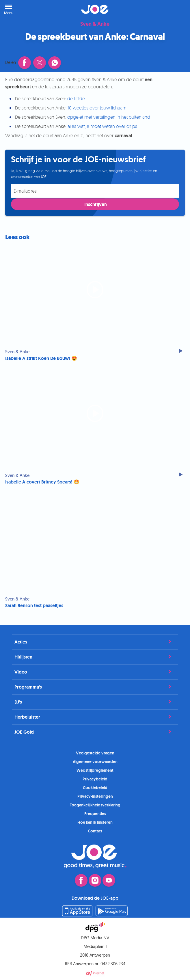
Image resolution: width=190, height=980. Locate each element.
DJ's (95, 702)
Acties (95, 642)
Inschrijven (96, 204)
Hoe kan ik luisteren (95, 822)
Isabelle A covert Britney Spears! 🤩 (42, 482)
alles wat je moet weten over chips (102, 126)
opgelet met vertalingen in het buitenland (109, 117)
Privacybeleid (95, 779)
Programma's (95, 687)
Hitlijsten (95, 657)
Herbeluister (95, 717)
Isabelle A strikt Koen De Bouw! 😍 (41, 358)
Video (95, 672)
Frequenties (95, 814)
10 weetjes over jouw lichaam (97, 108)
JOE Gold (95, 732)
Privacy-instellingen (95, 796)
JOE (95, 9)
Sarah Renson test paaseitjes (34, 606)
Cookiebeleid (95, 788)
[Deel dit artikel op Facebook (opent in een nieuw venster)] (25, 63)
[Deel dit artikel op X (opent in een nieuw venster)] (40, 63)
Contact (95, 831)
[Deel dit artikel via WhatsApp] (55, 63)
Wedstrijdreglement (95, 770)
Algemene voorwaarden (95, 762)
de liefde (76, 98)
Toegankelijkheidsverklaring (95, 805)
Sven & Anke (95, 24)
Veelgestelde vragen (95, 753)
